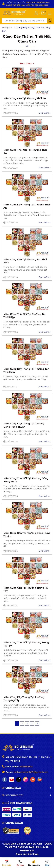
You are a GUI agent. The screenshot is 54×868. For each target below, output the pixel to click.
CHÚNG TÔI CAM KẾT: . (28, 4)
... (32, 724)
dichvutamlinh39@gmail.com (31, 772)
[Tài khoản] (36, 13)
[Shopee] (33, 780)
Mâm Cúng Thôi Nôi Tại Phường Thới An (25, 151)
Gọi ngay (20, 863)
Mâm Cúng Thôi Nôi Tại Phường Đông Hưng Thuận (26, 480)
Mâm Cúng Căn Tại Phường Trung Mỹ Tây (26, 589)
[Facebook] (5, 780)
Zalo (47, 863)
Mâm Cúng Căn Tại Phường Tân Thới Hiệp (25, 261)
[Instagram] (26, 780)
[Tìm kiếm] (50, 21)
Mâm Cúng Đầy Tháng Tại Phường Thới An (27, 206)
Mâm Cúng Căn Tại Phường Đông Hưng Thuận (27, 535)
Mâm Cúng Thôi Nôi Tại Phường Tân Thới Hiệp (25, 316)
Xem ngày (7, 863)
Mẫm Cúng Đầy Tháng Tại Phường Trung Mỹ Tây (24, 699)
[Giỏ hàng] (44, 13)
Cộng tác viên (34, 863)
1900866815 (26, 767)
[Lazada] (40, 780)
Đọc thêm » (45, 113)
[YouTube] (12, 780)
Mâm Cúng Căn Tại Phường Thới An (25, 98)
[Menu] (50, 13)
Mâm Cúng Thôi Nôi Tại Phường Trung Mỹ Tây (26, 644)
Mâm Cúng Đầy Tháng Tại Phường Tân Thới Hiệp (26, 370)
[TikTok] (19, 780)
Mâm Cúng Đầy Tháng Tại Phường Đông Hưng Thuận (24, 425)
